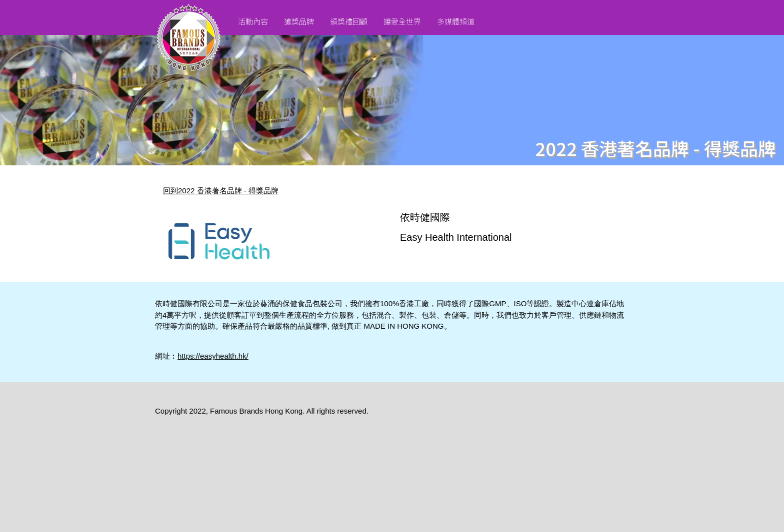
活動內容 (253, 21)
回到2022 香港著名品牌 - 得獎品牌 (221, 191)
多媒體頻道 (456, 21)
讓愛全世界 (402, 21)
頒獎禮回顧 (349, 21)
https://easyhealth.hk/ (213, 356)
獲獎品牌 (299, 21)
